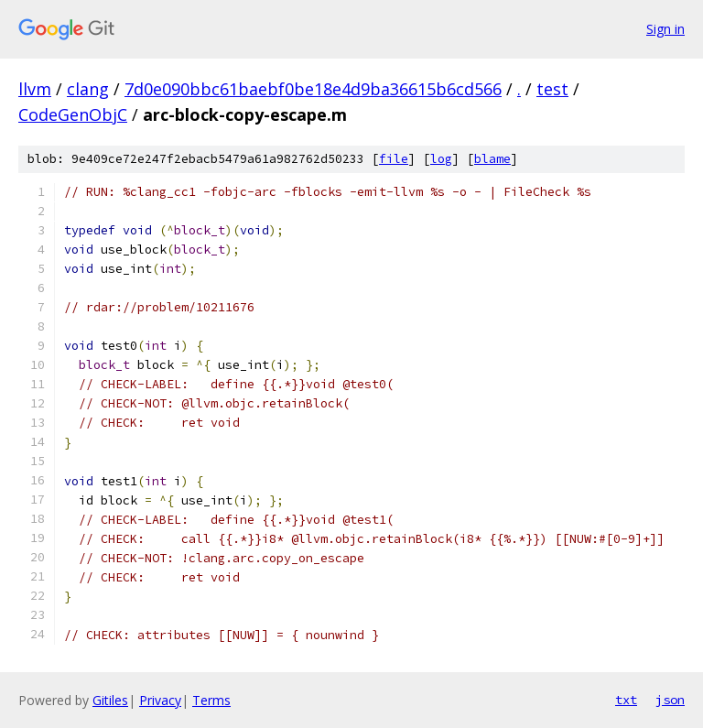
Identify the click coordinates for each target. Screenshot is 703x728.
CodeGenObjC (73, 114)
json (670, 700)
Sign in (665, 29)
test (552, 89)
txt (626, 700)
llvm (35, 89)
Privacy (160, 700)
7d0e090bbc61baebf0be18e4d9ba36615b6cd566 (313, 89)
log (441, 159)
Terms (211, 700)
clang (88, 89)
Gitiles (110, 700)
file (394, 159)
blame (492, 159)
